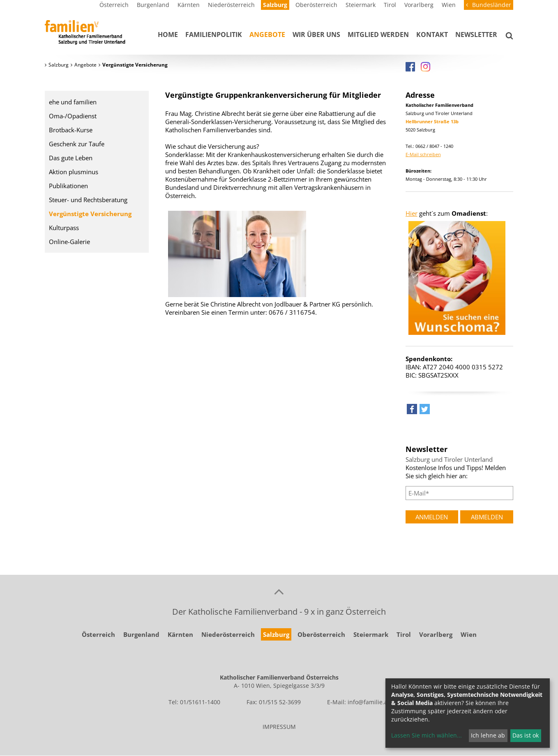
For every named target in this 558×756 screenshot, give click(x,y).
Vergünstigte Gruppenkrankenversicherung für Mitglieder (273, 95)
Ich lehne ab (488, 735)
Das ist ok (526, 735)
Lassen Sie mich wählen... (427, 735)
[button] (412, 411)
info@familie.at (369, 702)
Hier (412, 213)
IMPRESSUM (279, 727)
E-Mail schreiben (423, 154)
